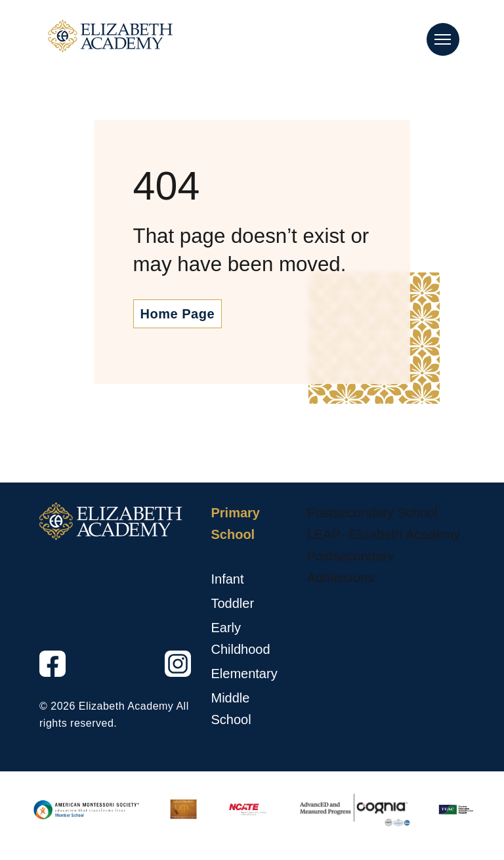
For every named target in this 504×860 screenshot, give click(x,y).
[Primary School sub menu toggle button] (214, 557)
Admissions (341, 578)
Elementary (244, 674)
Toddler (232, 603)
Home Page (178, 314)
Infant (227, 579)
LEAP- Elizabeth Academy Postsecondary (384, 545)
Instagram (166, 677)
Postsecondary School (372, 513)
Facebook (41, 677)
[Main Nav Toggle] (443, 39)
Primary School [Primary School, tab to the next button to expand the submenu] (235, 524)
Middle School (231, 709)
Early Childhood (240, 638)
